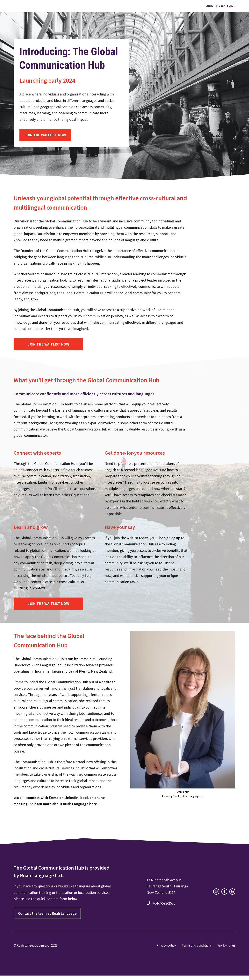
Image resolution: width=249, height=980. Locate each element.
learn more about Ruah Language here (65, 804)
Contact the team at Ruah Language (47, 913)
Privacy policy (166, 945)
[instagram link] (216, 891)
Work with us (226, 945)
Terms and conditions (197, 945)
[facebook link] (224, 891)
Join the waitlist (221, 6)
